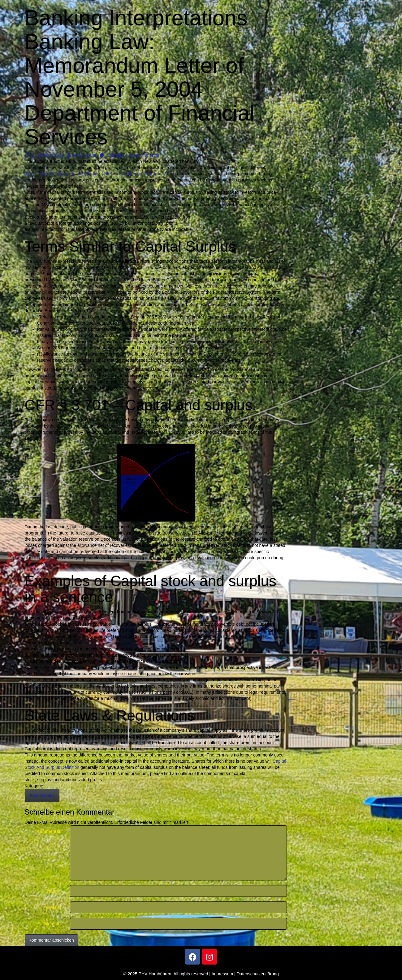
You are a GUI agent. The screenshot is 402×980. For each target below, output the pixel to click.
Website (52, 924)
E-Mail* (53, 907)
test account (82, 155)
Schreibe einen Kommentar (130, 155)
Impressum (222, 974)
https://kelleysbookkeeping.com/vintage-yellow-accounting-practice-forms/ (95, 174)
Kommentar (49, 831)
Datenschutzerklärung (258, 974)
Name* (54, 891)
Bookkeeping (42, 795)
